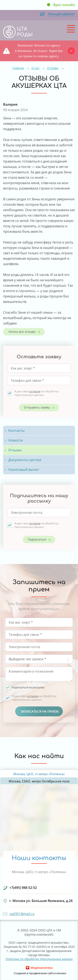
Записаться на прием (40, 711)
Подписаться (37, 539)
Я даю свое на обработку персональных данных (37, 393)
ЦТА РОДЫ (25, 32)
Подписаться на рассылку (28, 687)
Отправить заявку (37, 407)
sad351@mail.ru (22, 914)
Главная (18, 68)
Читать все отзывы (22, 332)
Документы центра (25, 460)
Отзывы (53, 68)
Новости (16, 440)
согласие (35, 391)
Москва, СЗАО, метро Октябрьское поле (39, 781)
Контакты (16, 430)
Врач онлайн (64, 5)
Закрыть (72, 51)
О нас (35, 68)
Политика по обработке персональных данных (39, 959)
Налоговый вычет (24, 469)
